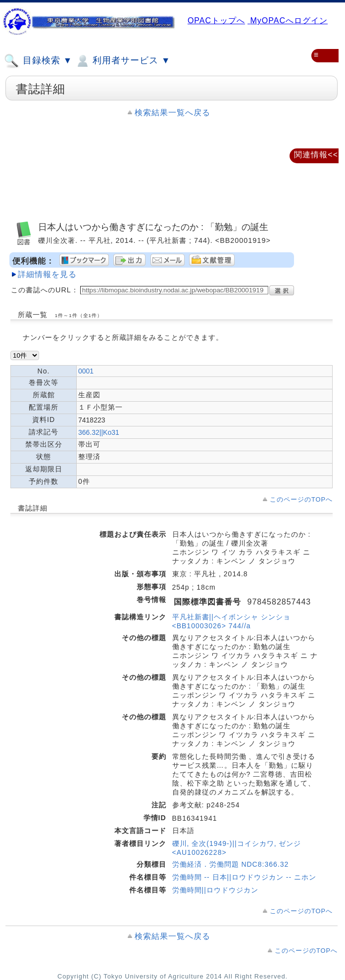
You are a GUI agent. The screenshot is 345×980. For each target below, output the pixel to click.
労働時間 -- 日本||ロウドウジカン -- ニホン (244, 877)
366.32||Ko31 (99, 432)
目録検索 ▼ (38, 61)
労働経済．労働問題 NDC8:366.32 (231, 864)
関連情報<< (316, 155)
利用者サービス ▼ (123, 61)
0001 (86, 371)
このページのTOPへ (301, 499)
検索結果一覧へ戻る (172, 113)
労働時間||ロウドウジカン (215, 890)
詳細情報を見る (47, 274)
